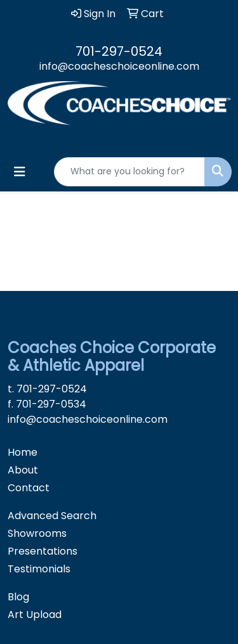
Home (23, 452)
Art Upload (35, 615)
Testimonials (39, 569)
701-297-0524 (119, 51)
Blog (18, 597)
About (23, 470)
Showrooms (37, 533)
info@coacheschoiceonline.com (119, 66)
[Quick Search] (129, 172)
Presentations (43, 551)
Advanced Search (52, 516)
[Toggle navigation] (20, 172)
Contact (29, 488)
